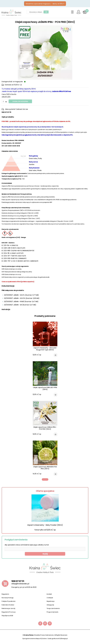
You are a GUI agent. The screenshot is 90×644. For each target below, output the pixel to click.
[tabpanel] (45, 399)
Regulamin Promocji (8, 612)
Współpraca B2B (7, 616)
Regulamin (5, 594)
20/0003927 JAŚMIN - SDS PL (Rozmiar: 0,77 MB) (21, 295)
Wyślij (45, 554)
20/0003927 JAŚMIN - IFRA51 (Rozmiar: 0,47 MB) (21, 302)
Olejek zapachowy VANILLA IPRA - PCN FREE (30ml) (45, 428)
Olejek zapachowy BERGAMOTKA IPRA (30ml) (45, 468)
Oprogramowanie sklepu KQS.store (34, 639)
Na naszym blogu (8, 598)
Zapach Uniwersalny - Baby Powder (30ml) (45, 525)
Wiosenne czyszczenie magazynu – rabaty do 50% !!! (45, 4)
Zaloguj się (50, 605)
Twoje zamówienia (53, 608)
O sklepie (50, 598)
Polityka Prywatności (9, 601)
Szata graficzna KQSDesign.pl (58, 639)
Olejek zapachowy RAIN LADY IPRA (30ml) (45, 388)
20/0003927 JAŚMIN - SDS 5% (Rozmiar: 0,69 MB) (22, 298)
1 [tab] (45, 479)
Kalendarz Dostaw (8, 605)
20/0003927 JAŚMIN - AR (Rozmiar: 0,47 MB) (20, 305)
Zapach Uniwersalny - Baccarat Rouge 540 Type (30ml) (45, 349)
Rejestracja (51, 601)
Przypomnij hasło (53, 612)
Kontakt (49, 594)
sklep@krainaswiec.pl (20, 584)
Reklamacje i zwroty (8, 608)
